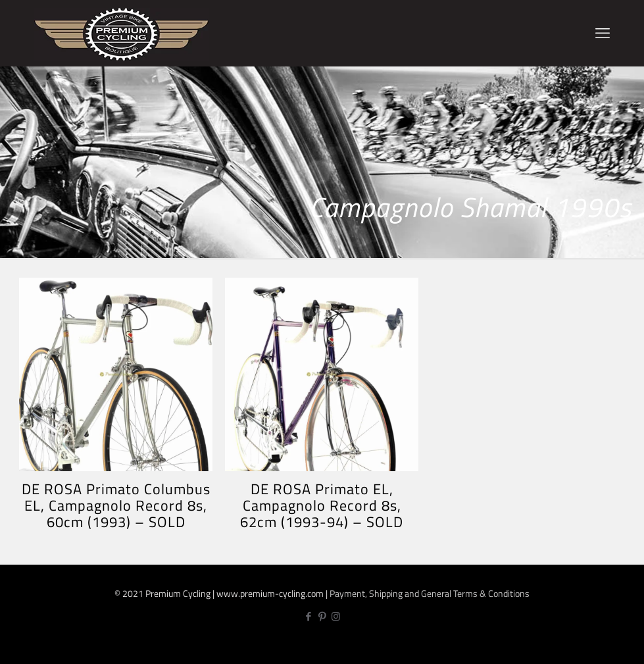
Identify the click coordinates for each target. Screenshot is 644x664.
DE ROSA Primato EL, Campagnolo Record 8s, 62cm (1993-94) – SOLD (322, 505)
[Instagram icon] (336, 616)
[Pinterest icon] (322, 616)
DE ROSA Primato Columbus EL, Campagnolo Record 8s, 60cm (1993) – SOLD (116, 505)
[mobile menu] (603, 33)
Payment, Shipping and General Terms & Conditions (430, 593)
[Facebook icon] (308, 616)
